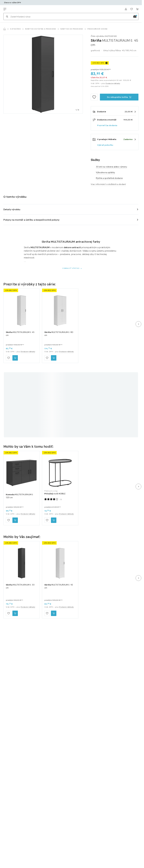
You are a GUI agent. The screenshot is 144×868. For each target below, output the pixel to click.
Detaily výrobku (12, 209)
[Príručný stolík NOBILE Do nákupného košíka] (54, 520)
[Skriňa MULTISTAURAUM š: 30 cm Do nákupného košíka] (15, 613)
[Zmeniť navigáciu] (5, 9)
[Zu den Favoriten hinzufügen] (94, 97)
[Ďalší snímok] (138, 324)
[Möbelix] (17, 9)
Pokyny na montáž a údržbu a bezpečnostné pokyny (31, 220)
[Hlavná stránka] (5, 29)
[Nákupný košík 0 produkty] (137, 9)
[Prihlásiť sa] (126, 9)
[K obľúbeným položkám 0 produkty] (132, 9)
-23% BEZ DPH (98, 63)
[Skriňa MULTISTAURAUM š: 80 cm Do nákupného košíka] (54, 358)
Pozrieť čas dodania (107, 125)
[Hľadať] (7, 16)
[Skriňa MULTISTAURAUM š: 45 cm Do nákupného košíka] (119, 97)
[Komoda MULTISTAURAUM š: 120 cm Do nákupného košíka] (15, 520)
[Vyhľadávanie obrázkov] (135, 16)
